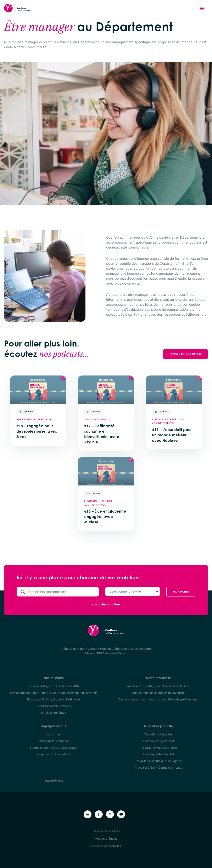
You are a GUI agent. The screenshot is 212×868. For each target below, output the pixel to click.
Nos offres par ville (158, 726)
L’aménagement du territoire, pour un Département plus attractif (54, 693)
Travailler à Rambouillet (158, 754)
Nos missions (54, 678)
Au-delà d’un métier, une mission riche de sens (158, 686)
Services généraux (54, 713)
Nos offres (54, 734)
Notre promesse (158, 678)
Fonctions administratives (54, 706)
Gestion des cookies (106, 831)
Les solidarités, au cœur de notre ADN (54, 686)
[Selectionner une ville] (133, 592)
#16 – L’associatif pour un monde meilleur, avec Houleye (172, 435)
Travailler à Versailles (158, 734)
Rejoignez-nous (54, 726)
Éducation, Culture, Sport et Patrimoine (54, 699)
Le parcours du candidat (54, 754)
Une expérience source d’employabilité (158, 693)
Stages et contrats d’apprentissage (54, 748)
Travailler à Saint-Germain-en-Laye (158, 767)
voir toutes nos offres (106, 604)
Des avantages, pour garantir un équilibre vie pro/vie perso (158, 699)
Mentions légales (106, 838)
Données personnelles (106, 846)
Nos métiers (54, 781)
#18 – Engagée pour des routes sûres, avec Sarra (37, 431)
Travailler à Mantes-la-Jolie (158, 748)
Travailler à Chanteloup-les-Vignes (158, 761)
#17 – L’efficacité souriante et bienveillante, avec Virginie (102, 434)
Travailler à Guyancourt (158, 741)
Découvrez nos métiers (186, 354)
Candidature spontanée (54, 741)
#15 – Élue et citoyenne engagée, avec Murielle (105, 517)
